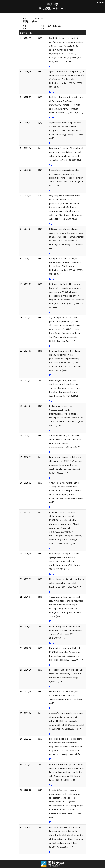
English (101, 3)
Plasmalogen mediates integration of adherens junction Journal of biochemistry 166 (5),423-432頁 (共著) (67, 583)
